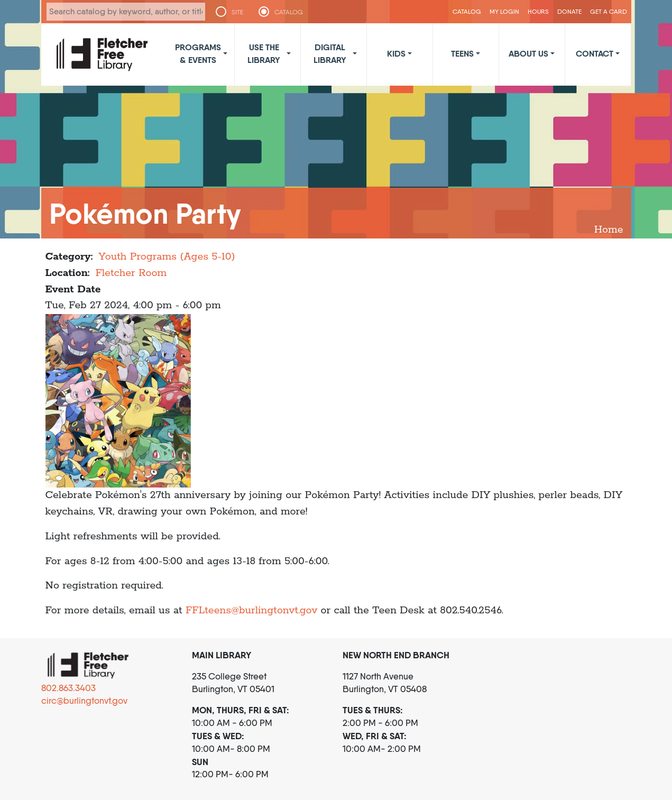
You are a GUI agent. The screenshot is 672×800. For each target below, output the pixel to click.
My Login (504, 11)
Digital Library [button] (330, 53)
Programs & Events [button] (198, 53)
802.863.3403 (68, 688)
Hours (538, 11)
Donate (569, 11)
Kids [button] (396, 53)
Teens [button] (462, 53)
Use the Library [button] (264, 53)
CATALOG (289, 12)
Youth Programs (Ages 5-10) (167, 257)
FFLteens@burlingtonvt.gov (251, 610)
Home (609, 230)
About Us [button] (528, 53)
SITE (237, 12)
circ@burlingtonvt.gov (84, 701)
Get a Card (609, 11)
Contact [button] (595, 53)
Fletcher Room (131, 273)
